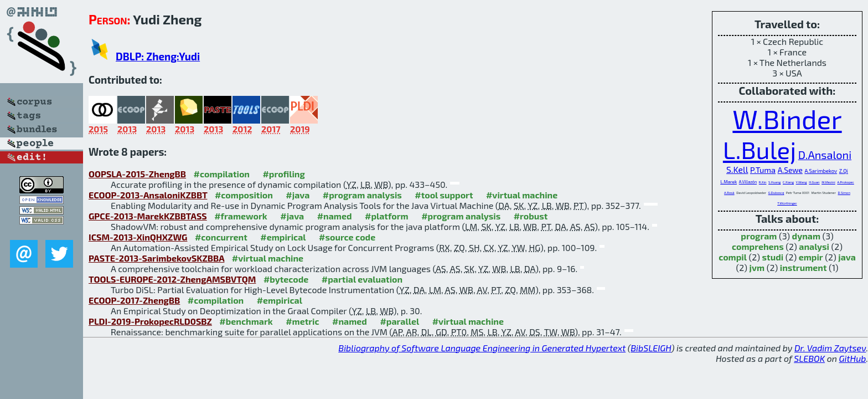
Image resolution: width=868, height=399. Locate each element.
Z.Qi (844, 171)
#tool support (444, 195)
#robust (531, 216)
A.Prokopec (845, 182)
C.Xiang (788, 182)
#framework (241, 216)
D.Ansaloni (825, 155)
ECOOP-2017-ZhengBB (134, 300)
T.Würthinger (787, 203)
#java (298, 195)
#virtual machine (522, 195)
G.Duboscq (776, 193)
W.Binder (787, 119)
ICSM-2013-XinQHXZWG (138, 237)
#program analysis (362, 195)
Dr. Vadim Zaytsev (830, 348)
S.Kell (737, 169)
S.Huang (774, 182)
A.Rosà (729, 193)
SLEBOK (809, 358)
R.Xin (763, 182)
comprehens (758, 246)
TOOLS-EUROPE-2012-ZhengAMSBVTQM (172, 279)
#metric (302, 321)
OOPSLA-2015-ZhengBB (137, 174)
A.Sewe (790, 170)
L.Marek (728, 182)
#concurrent (221, 237)
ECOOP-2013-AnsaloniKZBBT (148, 195)
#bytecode (286, 279)
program (759, 236)
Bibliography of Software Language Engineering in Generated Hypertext (482, 348)
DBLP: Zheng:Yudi (158, 56)
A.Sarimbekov (821, 171)
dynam (806, 236)
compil (733, 257)
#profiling (283, 174)
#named (335, 216)
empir (811, 257)
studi (773, 257)
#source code (347, 237)
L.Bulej (759, 149)
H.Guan (814, 182)
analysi (814, 246)
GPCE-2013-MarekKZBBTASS (148, 216)
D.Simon (844, 193)
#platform (387, 216)
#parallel (399, 321)
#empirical (283, 237)
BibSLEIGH (651, 348)
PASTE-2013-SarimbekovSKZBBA (156, 258)
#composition (244, 195)
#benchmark (246, 321)
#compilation (222, 174)
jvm (757, 267)
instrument (804, 267)
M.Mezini (828, 182)
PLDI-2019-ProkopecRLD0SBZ (150, 321)
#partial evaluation (362, 279)
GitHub (853, 358)
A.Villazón (748, 182)
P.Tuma (763, 170)
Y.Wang (802, 182)
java (847, 257)
